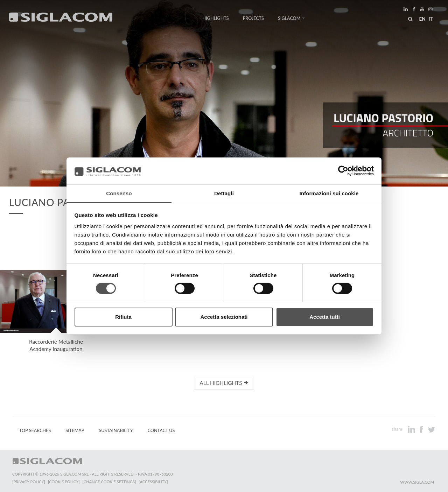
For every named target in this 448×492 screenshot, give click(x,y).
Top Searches (35, 431)
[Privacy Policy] (29, 482)
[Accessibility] (153, 482)
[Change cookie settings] (109, 482)
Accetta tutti (325, 317)
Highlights (216, 18)
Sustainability (116, 431)
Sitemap (75, 431)
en (422, 19)
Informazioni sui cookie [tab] (329, 193)
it (431, 19)
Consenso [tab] (119, 193)
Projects (253, 18)
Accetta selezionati (224, 317)
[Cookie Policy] (64, 482)
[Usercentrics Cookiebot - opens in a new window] (343, 171)
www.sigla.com (417, 482)
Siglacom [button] (292, 18)
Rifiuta (123, 317)
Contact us (161, 431)
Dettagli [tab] (224, 193)
